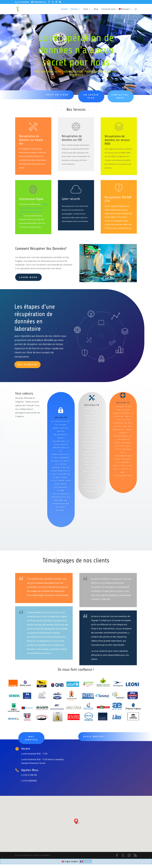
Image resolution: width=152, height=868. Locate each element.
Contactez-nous (108, 9)
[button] (77, 821)
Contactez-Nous (118, 96)
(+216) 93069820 (23, 2)
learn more (28, 277)
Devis (86, 9)
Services (74, 9)
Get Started (28, 364)
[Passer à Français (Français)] (86, 861)
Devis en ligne (57, 95)
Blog (96, 9)
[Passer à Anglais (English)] (70, 861)
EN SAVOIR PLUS (89, 96)
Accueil (64, 9)
